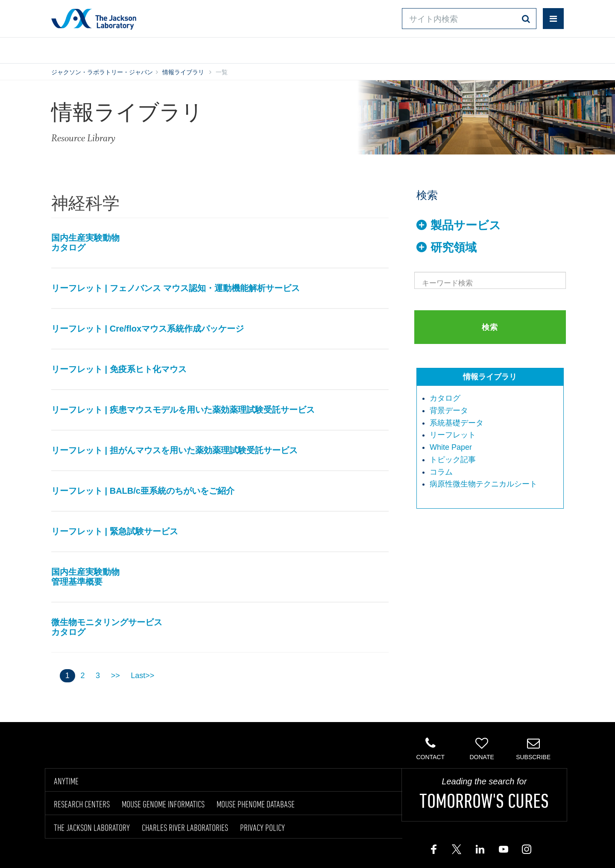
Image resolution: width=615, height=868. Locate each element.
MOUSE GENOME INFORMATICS (163, 804)
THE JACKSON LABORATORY (92, 827)
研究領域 (454, 248)
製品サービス (466, 225)
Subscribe (533, 749)
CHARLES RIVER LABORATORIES (185, 827)
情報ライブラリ (181, 49)
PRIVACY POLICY (262, 827)
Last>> (142, 676)
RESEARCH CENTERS (82, 804)
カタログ (445, 398)
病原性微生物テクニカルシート (483, 484)
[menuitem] (494, 399)
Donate (482, 749)
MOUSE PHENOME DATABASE (256, 804)
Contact (430, 749)
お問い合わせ (381, 49)
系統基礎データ (457, 423)
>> (116, 676)
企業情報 (527, 49)
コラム (441, 472)
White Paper (451, 447)
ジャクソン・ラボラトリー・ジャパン (102, 72)
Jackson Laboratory (94, 19)
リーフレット (453, 435)
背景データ (449, 411)
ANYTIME (66, 781)
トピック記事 (453, 460)
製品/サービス (91, 49)
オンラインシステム (282, 49)
